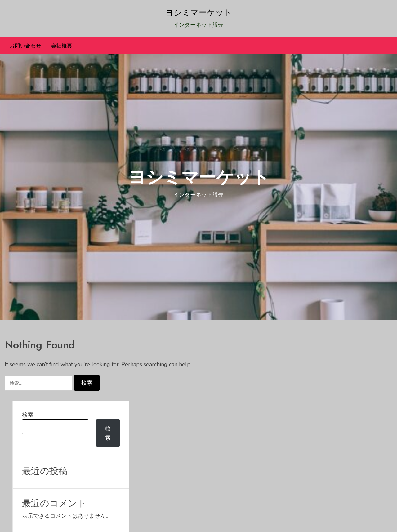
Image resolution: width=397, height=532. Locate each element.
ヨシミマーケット (199, 12)
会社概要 (62, 46)
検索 (28, 415)
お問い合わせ (25, 46)
